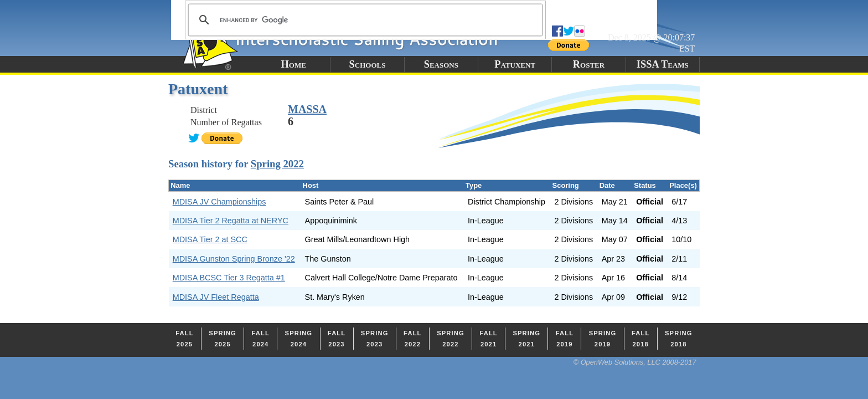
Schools (368, 64)
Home (293, 64)
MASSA (307, 109)
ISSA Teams (663, 64)
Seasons (441, 64)
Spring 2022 (277, 164)
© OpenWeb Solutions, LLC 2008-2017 (635, 362)
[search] (364, 20)
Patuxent (515, 64)
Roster (589, 64)
